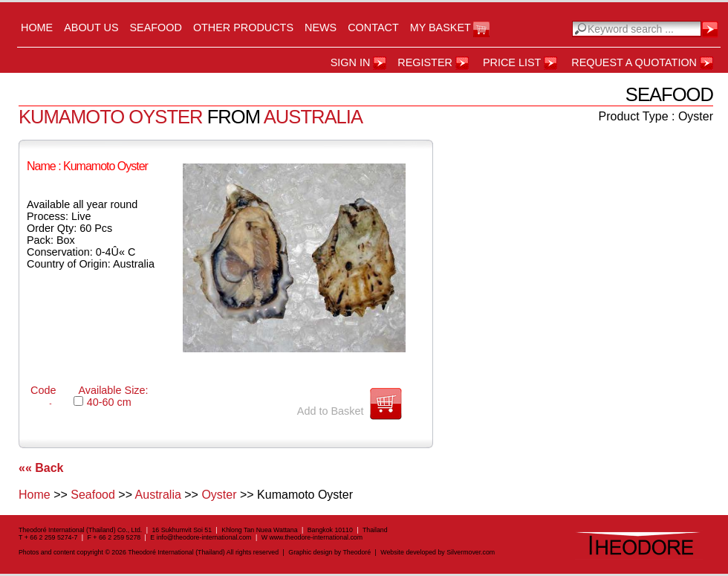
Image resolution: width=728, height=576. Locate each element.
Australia (158, 495)
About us (91, 27)
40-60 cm (109, 402)
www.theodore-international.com (316, 537)
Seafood (156, 27)
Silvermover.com (471, 552)
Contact (373, 27)
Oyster (219, 495)
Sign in (351, 62)
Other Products (243, 27)
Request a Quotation (634, 62)
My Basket (441, 27)
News (321, 27)
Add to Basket (331, 411)
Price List (512, 62)
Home (37, 27)
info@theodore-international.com (204, 537)
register (425, 62)
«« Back (41, 468)
